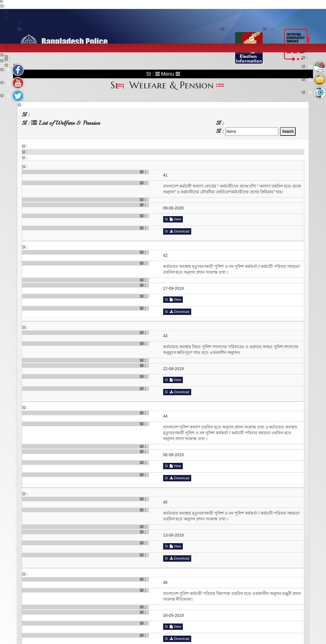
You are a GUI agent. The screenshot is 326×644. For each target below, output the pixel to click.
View (175, 219)
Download (180, 231)
